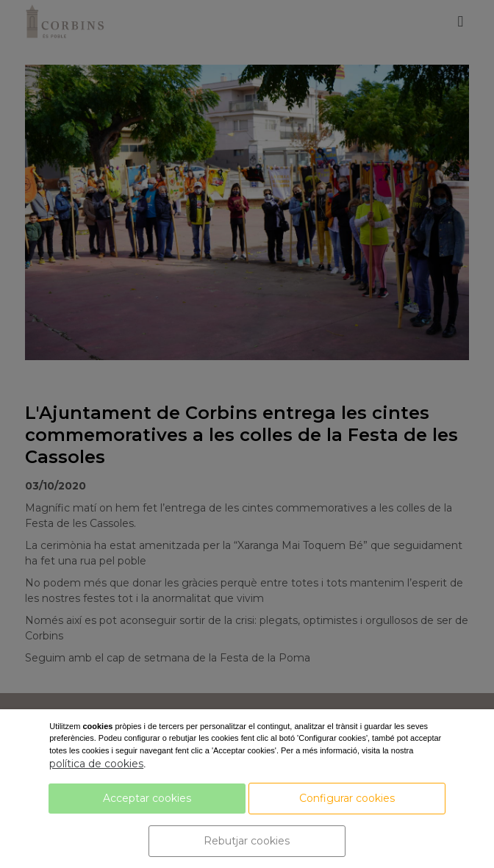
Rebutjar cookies (247, 841)
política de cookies (96, 764)
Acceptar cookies (147, 798)
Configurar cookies (347, 798)
